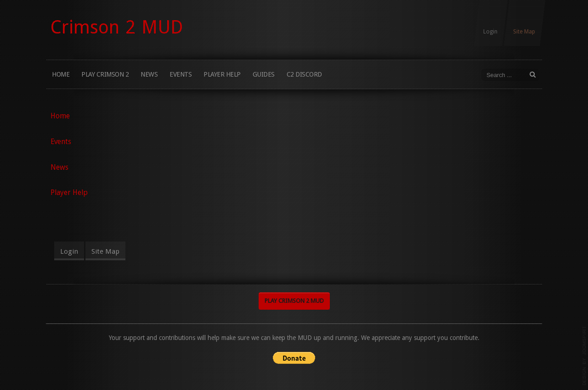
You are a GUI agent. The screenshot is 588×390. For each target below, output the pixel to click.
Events (181, 74)
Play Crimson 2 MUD (294, 300)
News (149, 74)
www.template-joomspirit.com (584, 356)
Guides (264, 74)
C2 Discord (304, 74)
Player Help (222, 74)
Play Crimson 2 (105, 74)
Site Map (524, 32)
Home (61, 74)
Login (490, 32)
